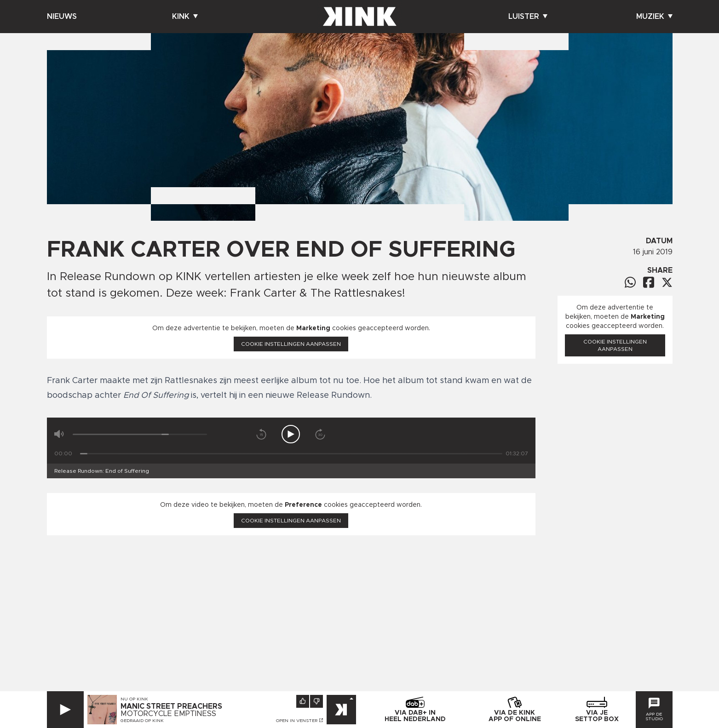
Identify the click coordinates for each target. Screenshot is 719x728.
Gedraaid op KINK (142, 721)
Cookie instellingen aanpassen (291, 344)
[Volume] (140, 434)
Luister (528, 17)
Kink (185, 17)
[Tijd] (291, 454)
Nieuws (62, 17)
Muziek (654, 17)
